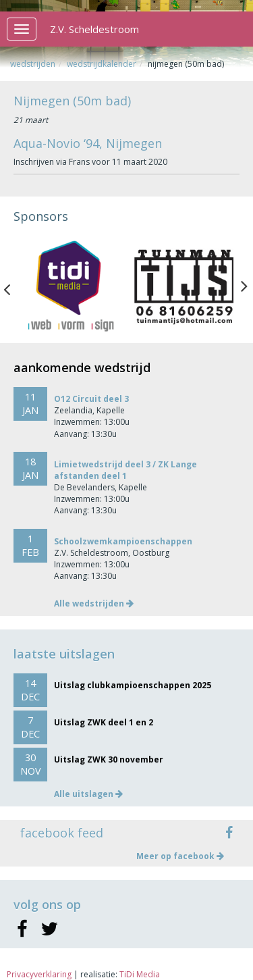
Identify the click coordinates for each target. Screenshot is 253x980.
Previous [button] (13, 286)
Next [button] (244, 286)
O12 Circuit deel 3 (91, 399)
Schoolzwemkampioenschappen (123, 541)
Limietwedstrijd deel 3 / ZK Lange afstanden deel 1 (125, 470)
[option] (70, 286)
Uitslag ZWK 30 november (109, 759)
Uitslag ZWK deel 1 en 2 (104, 722)
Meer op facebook (180, 856)
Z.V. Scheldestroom (94, 29)
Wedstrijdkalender (102, 64)
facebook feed (62, 833)
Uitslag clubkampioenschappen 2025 (133, 685)
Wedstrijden (33, 64)
